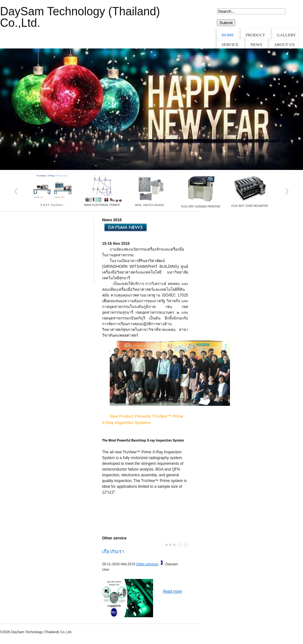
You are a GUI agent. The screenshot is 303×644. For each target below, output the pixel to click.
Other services (147, 564)
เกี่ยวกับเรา (113, 552)
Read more (172, 591)
